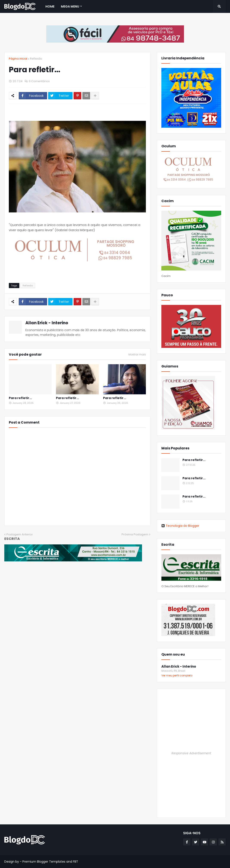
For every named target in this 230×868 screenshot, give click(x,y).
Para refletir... (20, 398)
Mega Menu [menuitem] (70, 6)
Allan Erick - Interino (47, 323)
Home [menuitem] (50, 6)
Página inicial (18, 59)
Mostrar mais (137, 355)
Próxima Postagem (135, 534)
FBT (76, 862)
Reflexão (36, 59)
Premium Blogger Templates (44, 862)
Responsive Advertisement (191, 753)
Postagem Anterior (20, 534)
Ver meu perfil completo (177, 675)
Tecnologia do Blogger (180, 526)
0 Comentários (39, 81)
